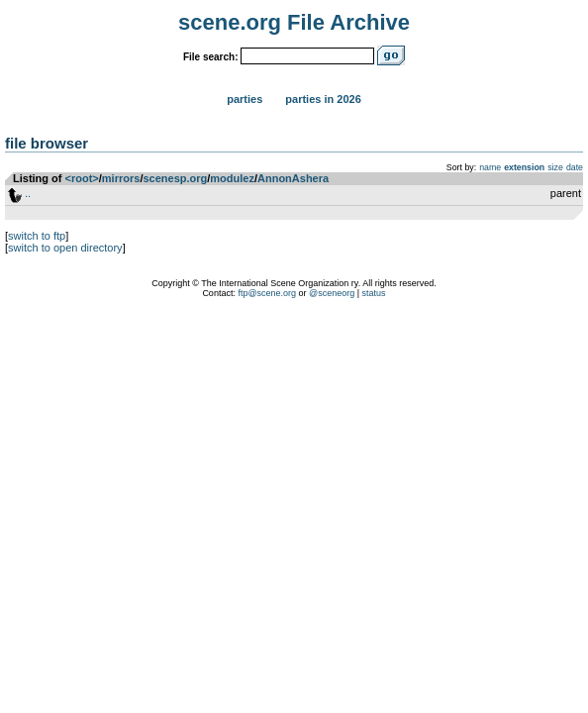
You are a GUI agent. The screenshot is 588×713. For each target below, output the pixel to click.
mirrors (121, 178)
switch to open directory (65, 248)
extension (524, 167)
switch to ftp (37, 236)
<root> (82, 178)
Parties (245, 99)
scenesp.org (175, 178)
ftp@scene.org (267, 293)
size (555, 167)
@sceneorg (332, 293)
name (490, 167)
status (374, 293)
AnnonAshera (293, 178)
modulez (232, 178)
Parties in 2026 (323, 99)
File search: (211, 57)
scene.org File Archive (294, 22)
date (575, 167)
